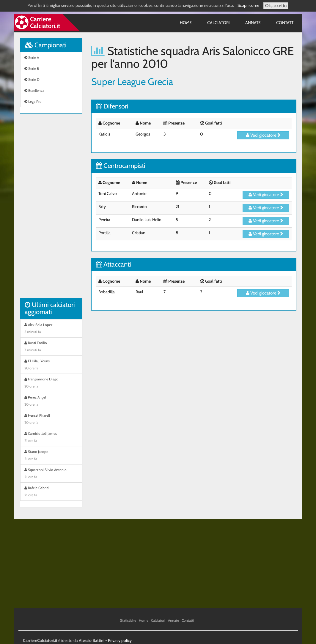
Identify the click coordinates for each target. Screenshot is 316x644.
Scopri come (248, 5)
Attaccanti (114, 264)
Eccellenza (34, 90)
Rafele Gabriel (51, 492)
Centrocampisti (121, 166)
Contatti (285, 23)
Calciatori (218, 23)
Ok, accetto (276, 6)
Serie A (32, 58)
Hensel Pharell (51, 420)
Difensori (112, 106)
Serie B (32, 69)
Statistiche (128, 620)
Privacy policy (120, 640)
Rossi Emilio (51, 347)
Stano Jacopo (51, 456)
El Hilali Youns (51, 365)
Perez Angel (51, 401)
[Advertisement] (51, 209)
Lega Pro (33, 101)
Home (186, 23)
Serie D (32, 79)
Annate (253, 23)
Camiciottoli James (51, 438)
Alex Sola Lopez (51, 329)
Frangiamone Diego (51, 383)
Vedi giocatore (263, 135)
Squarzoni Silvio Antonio (51, 474)
